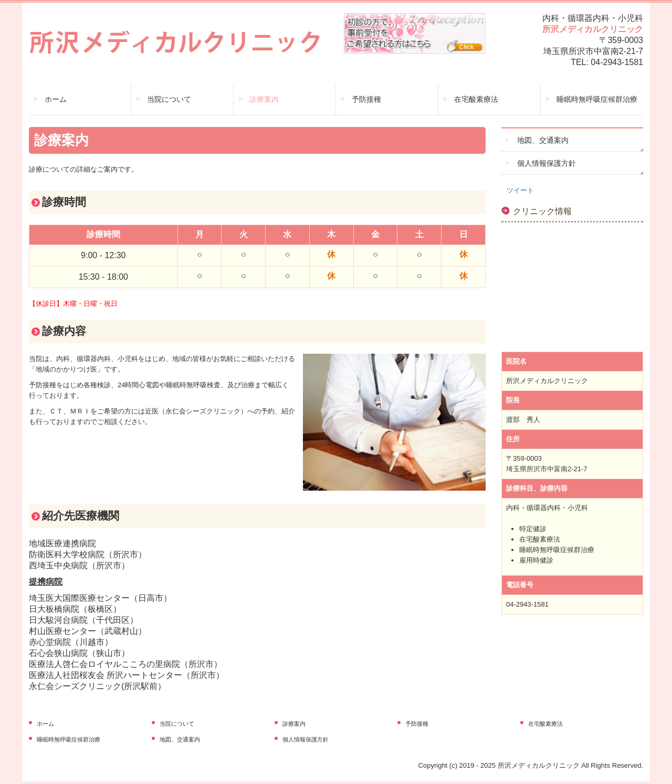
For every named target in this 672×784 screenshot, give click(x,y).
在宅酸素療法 (476, 99)
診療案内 (264, 99)
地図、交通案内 (543, 140)
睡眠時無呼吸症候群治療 (597, 99)
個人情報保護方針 (547, 163)
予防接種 (366, 99)
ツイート (520, 190)
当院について (169, 99)
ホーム (56, 99)
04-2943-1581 (617, 62)
